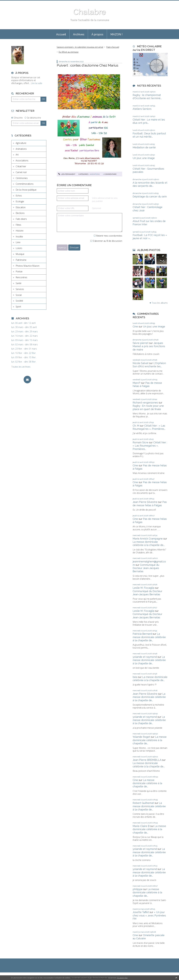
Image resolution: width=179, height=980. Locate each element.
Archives (79, 34)
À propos (97, 34)
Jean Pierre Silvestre (145, 502)
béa (135, 677)
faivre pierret (141, 343)
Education (21, 207)
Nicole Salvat (141, 363)
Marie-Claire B (141, 826)
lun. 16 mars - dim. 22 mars (25, 336)
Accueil (61, 34)
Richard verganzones (145, 403)
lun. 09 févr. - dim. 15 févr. (24, 357)
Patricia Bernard (142, 634)
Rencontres (21, 277)
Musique (20, 254)
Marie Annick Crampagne (148, 539)
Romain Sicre (140, 442)
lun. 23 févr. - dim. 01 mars (24, 349)
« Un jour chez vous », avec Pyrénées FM (149, 915)
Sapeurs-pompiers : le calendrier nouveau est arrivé (80, 47)
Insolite (19, 237)
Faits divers (21, 219)
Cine (135, 327)
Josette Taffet (141, 912)
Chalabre (89, 12)
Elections (20, 213)
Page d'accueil (113, 47)
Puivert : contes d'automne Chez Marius (88, 65)
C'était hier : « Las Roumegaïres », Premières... (150, 446)
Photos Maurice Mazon (28, 266)
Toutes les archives (21, 367)
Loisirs (19, 248)
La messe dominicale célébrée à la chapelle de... (149, 637)
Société (19, 301)
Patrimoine (21, 260)
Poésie (19, 271)
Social (19, 295)
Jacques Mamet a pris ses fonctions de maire (149, 346)
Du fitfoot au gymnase (69, 52)
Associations (22, 160)
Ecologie (20, 201)
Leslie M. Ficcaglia (143, 588)
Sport (18, 307)
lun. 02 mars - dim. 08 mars (25, 345)
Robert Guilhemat (143, 803)
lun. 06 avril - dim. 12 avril (23, 323)
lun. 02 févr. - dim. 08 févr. (24, 362)
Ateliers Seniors (142, 109)
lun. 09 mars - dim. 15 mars (25, 340)
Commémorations (25, 184)
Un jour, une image (144, 158)
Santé (19, 283)
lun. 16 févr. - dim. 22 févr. (24, 353)
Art (17, 155)
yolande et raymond (145, 657)
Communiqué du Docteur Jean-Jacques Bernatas (146, 568)
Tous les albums (160, 303)
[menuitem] (61, 34)
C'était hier (21, 166)
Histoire (20, 231)
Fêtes (18, 225)
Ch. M (136, 426)
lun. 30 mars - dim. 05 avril (24, 327)
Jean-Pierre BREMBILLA (147, 760)
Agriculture (21, 143)
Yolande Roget (141, 737)
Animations (21, 149)
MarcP (136, 383)
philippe (138, 889)
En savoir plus (122, 978)
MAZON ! (117, 34)
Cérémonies (22, 178)
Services (20, 289)
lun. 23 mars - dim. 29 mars (25, 332)
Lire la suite (37, 83)
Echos (19, 196)
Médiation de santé (144, 147)
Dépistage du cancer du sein (150, 196)
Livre (18, 242)
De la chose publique (26, 190)
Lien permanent (67, 174)
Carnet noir (21, 172)
